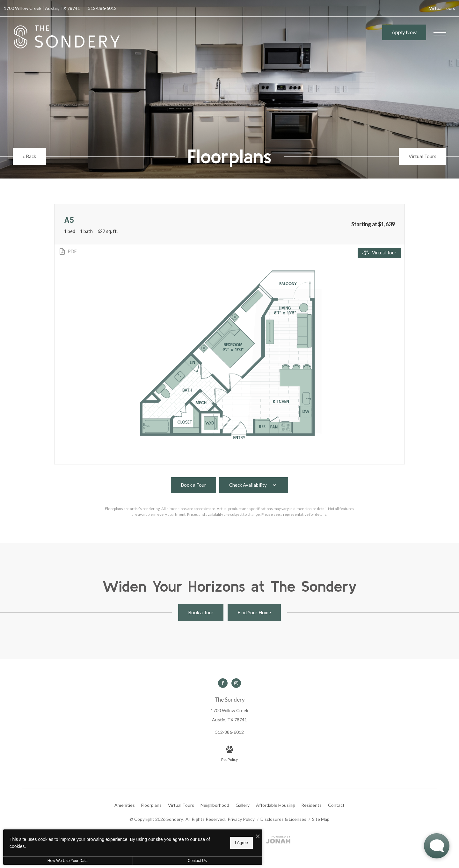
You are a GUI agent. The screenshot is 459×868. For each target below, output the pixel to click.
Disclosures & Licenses (284, 819)
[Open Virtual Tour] (379, 253)
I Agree (205, 843)
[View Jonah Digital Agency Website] (278, 841)
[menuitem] (125, 805)
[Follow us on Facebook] (223, 683)
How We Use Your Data (59, 861)
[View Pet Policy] (229, 754)
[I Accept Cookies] (222, 837)
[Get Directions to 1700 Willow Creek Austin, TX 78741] (42, 8)
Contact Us (170, 861)
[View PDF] (68, 252)
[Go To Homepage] (67, 37)
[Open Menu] (440, 33)
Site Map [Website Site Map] (321, 819)
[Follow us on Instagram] (236, 683)
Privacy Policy (241, 819)
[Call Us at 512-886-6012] (102, 8)
